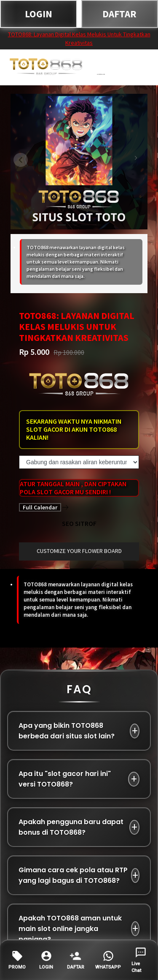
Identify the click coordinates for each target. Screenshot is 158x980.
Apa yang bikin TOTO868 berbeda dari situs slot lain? (67, 731)
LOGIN (39, 14)
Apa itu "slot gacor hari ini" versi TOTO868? (65, 779)
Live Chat (139, 960)
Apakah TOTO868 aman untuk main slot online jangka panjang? (70, 929)
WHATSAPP (108, 960)
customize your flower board (79, 551)
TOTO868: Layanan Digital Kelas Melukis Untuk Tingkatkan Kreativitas (79, 38)
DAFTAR (119, 14)
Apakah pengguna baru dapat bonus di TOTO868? (71, 827)
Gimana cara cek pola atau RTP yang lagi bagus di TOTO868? (73, 875)
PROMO (17, 960)
